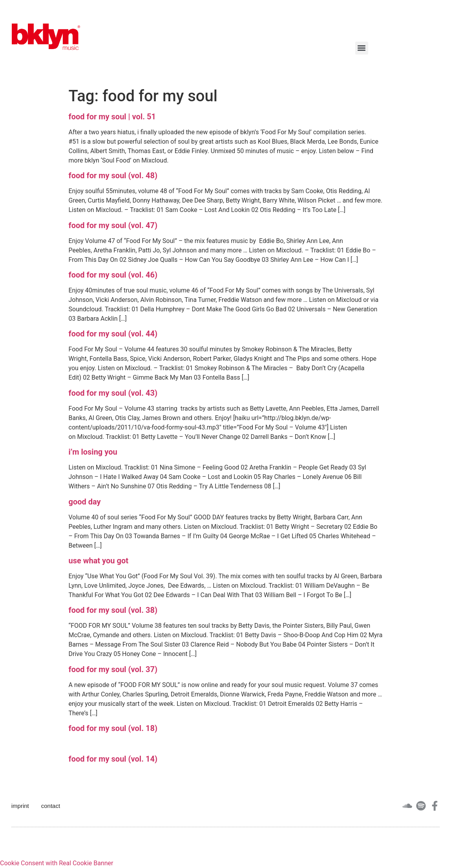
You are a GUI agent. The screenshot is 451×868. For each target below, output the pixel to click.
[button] (362, 48)
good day (85, 502)
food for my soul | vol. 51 (112, 117)
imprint (20, 806)
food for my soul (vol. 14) (113, 759)
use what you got (99, 561)
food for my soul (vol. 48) (113, 175)
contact (51, 806)
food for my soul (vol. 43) (113, 393)
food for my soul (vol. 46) (113, 275)
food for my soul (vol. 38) (113, 610)
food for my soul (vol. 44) (113, 334)
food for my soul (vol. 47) (113, 225)
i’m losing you (93, 452)
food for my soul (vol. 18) (113, 728)
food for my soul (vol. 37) (113, 669)
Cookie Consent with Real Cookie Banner (57, 863)
